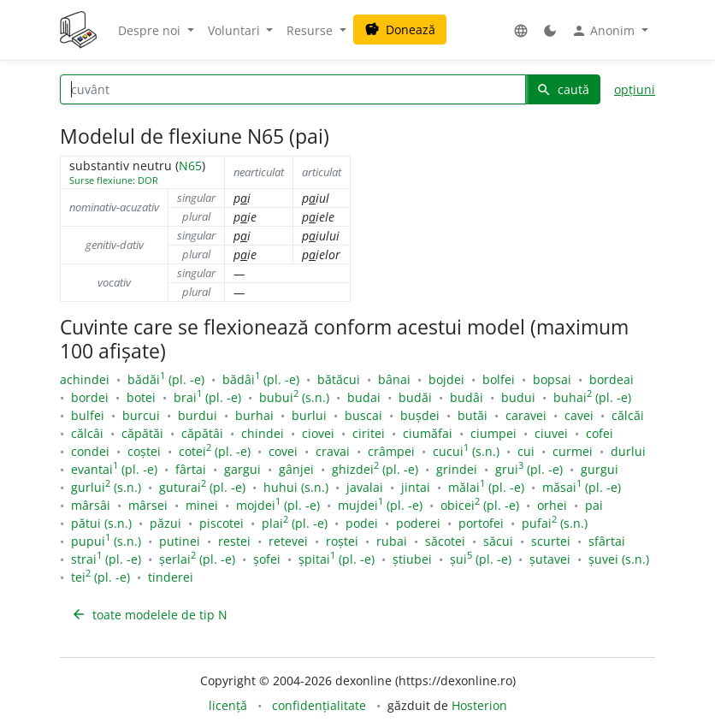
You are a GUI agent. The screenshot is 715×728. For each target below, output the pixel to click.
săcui (498, 541)
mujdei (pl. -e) (380, 505)
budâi (467, 397)
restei (234, 541)
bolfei (499, 379)
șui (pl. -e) (481, 559)
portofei (481, 523)
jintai (416, 487)
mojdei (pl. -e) (278, 505)
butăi (473, 415)
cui (526, 451)
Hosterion (479, 705)
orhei (552, 505)
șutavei (550, 559)
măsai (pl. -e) (582, 487)
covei (283, 451)
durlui (628, 451)
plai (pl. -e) (295, 523)
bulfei (88, 415)
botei (141, 397)
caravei (526, 415)
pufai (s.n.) (555, 523)
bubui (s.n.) (294, 397)
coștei (144, 451)
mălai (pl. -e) (486, 487)
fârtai (191, 469)
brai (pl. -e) (207, 397)
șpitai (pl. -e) (337, 559)
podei (362, 523)
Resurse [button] (311, 30)
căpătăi (142, 433)
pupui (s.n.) (106, 541)
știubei (412, 559)
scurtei (551, 541)
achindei (85, 379)
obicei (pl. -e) (480, 505)
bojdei (446, 379)
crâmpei (391, 451)
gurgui (600, 469)
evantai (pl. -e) (114, 469)
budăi (415, 397)
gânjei (296, 469)
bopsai (552, 379)
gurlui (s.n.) (106, 487)
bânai (394, 379)
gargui (242, 469)
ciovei (318, 433)
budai (364, 397)
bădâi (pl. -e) (261, 379)
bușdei (420, 415)
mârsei (148, 505)
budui (518, 397)
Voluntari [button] (236, 30)
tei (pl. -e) (100, 577)
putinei (180, 541)
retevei (288, 541)
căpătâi (202, 433)
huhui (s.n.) (296, 487)
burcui (141, 415)
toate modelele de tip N (149, 615)
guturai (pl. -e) (202, 487)
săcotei (445, 541)
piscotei (222, 523)
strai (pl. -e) (106, 559)
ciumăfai (428, 433)
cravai (333, 451)
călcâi (87, 433)
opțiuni (635, 89)
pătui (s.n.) (101, 523)
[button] (521, 30)
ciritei (369, 433)
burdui (198, 415)
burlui (309, 415)
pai (594, 505)
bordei (90, 397)
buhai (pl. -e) (592, 397)
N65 (190, 166)
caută (563, 89)
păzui (165, 523)
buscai (363, 415)
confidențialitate (319, 705)
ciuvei (551, 433)
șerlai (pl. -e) (197, 559)
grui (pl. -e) (529, 469)
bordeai (612, 379)
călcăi (628, 415)
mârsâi (91, 505)
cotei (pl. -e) (215, 451)
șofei (267, 559)
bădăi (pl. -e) (166, 379)
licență (228, 705)
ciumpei (493, 433)
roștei (342, 541)
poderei (418, 523)
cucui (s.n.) (466, 451)
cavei (579, 415)
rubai (392, 541)
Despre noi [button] (151, 30)
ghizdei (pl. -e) (375, 469)
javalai (365, 487)
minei (202, 505)
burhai (254, 415)
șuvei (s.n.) (619, 559)
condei (90, 451)
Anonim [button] (605, 31)
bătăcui (339, 379)
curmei (573, 451)
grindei (457, 469)
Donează (400, 30)
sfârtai (607, 541)
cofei (600, 433)
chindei (263, 433)
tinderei (171, 577)
